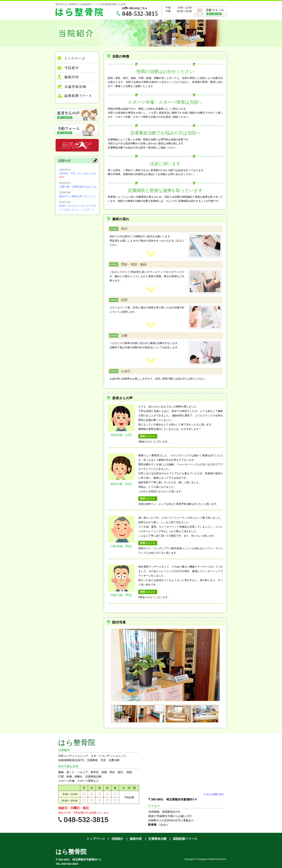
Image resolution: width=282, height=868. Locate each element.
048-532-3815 (140, 14)
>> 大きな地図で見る (214, 794)
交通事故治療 (157, 839)
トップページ (77, 59)
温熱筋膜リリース (185, 839)
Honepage (201, 859)
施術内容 (136, 839)
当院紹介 (117, 839)
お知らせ (78, 189)
